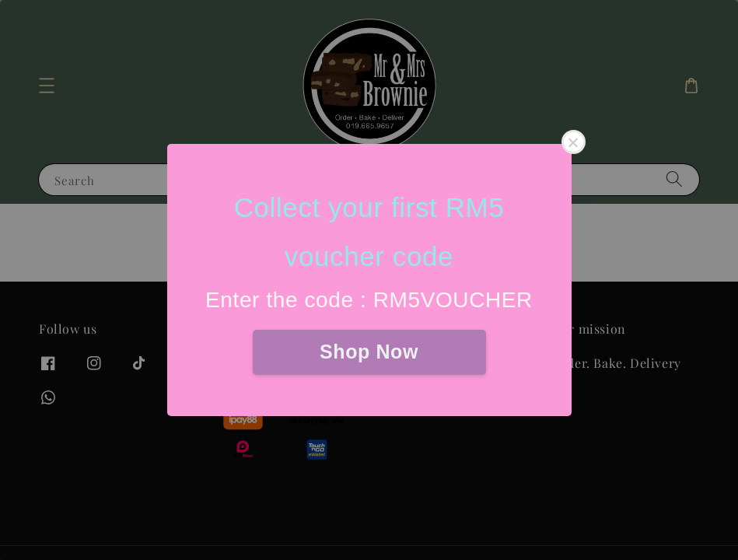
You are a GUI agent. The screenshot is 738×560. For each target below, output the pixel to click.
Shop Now (369, 352)
